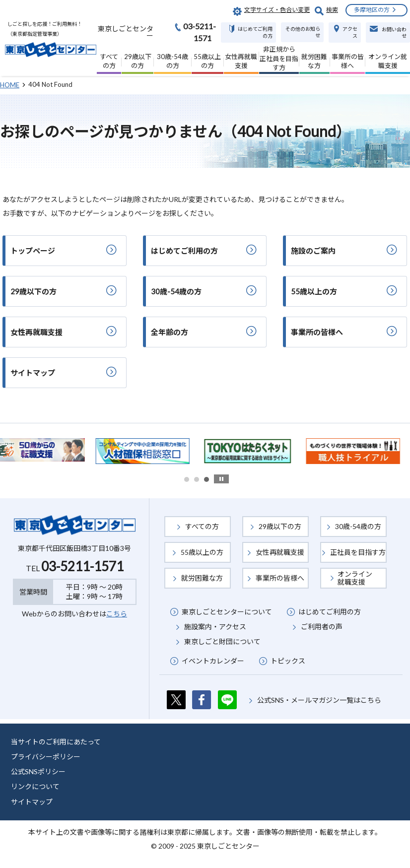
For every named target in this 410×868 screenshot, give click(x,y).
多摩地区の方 (372, 10)
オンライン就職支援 (355, 578)
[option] (153, 451)
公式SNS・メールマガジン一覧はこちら (319, 700)
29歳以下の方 (280, 526)
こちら (117, 614)
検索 (332, 10)
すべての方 (202, 526)
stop (221, 479)
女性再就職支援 (280, 552)
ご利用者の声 (322, 627)
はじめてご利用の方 (330, 612)
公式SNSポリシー (38, 771)
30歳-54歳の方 (358, 526)
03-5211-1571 (82, 566)
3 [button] (206, 479)
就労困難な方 (202, 578)
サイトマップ (32, 802)
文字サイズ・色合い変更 (277, 10)
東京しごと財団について (222, 641)
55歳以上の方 (202, 552)
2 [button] (197, 479)
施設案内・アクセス (215, 627)
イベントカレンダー (213, 661)
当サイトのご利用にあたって (56, 742)
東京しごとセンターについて (227, 612)
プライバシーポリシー (46, 757)
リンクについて (35, 786)
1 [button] (187, 479)
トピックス (288, 661)
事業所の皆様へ (280, 578)
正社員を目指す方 (358, 552)
